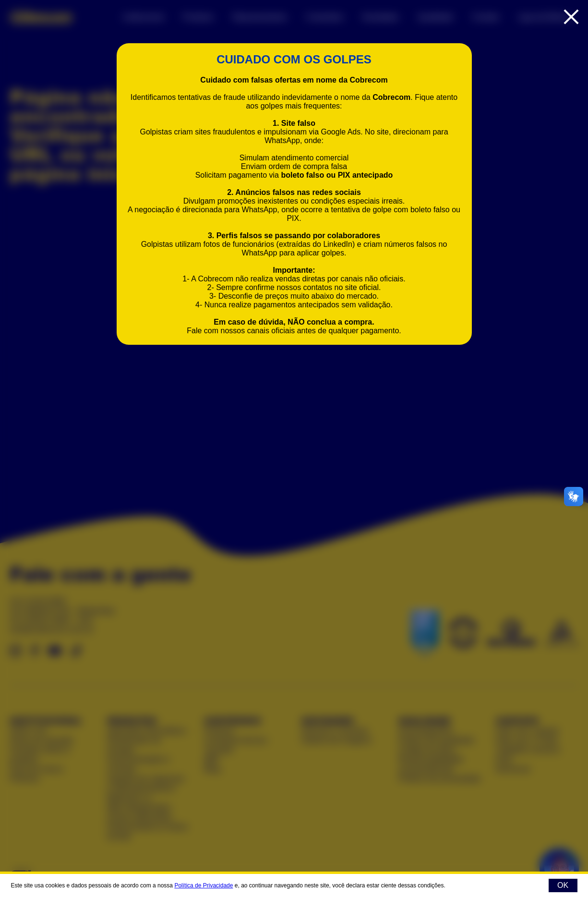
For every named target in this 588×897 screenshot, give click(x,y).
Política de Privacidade (204, 885)
